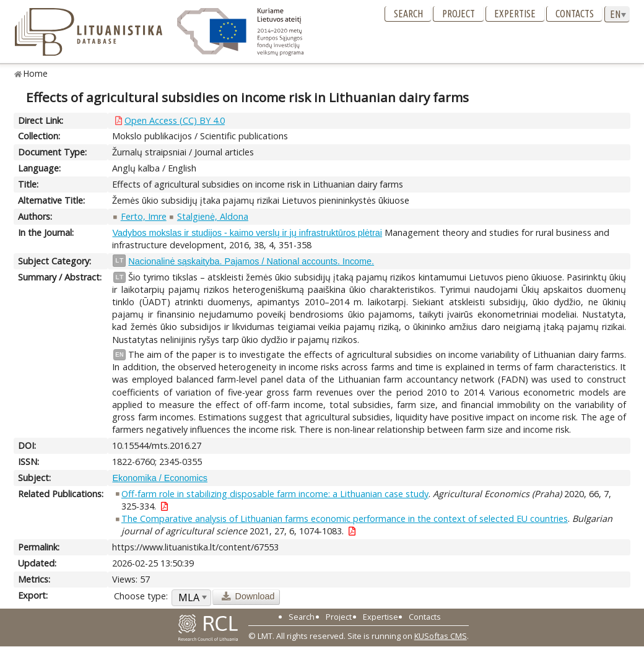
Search (408, 14)
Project (459, 14)
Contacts (575, 14)
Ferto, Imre (144, 216)
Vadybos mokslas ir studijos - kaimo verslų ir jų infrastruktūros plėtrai (247, 233)
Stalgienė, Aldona (213, 216)
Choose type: (141, 596)
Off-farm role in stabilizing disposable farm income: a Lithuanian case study (275, 494)
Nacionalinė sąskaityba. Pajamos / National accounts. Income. (251, 261)
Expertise (515, 14)
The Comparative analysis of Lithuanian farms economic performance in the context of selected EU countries (345, 519)
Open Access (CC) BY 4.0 (175, 120)
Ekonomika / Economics (160, 478)
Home (36, 73)
